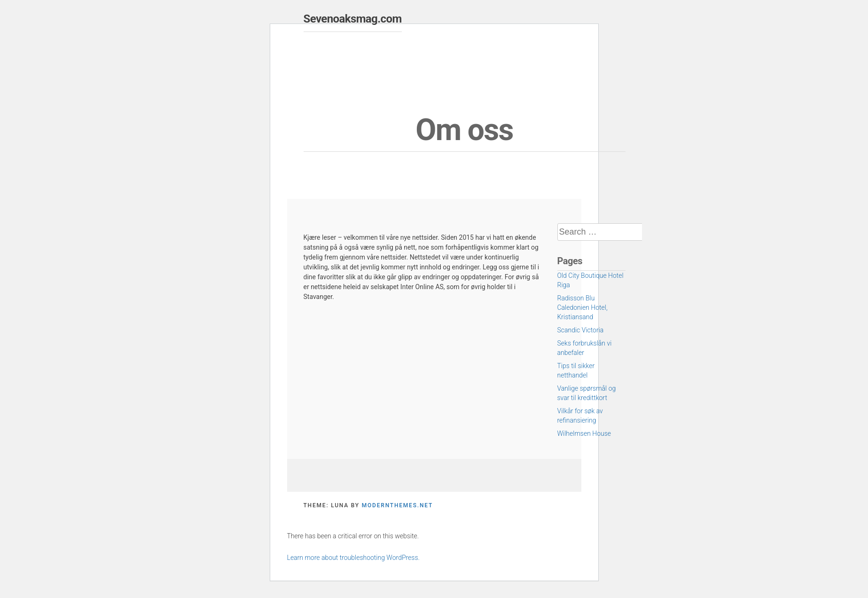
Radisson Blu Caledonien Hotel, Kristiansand (583, 307)
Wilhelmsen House (584, 433)
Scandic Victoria (581, 330)
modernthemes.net (397, 505)
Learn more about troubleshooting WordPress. (353, 558)
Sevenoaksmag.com (353, 19)
